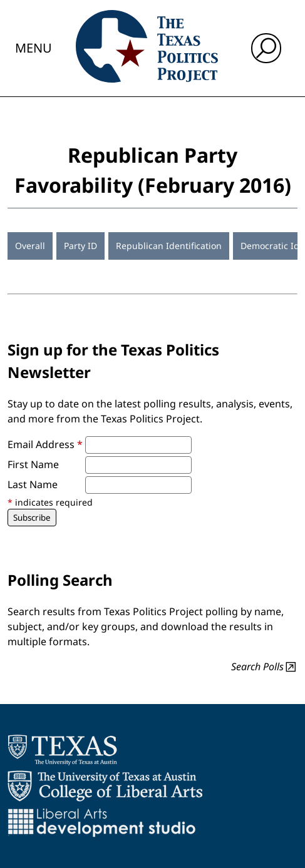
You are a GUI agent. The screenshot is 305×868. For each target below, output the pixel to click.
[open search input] (266, 48)
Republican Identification (169, 246)
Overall (30, 246)
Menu (34, 48)
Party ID (80, 246)
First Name (33, 464)
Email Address (45, 444)
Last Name (33, 484)
